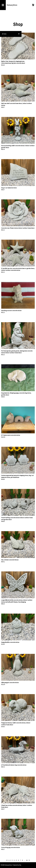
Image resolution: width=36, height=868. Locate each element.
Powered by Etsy (17, 865)
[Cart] (33, 5)
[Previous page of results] (7, 860)
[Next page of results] (29, 860)
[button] (11, 34)
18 (27, 860)
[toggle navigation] (3, 5)
